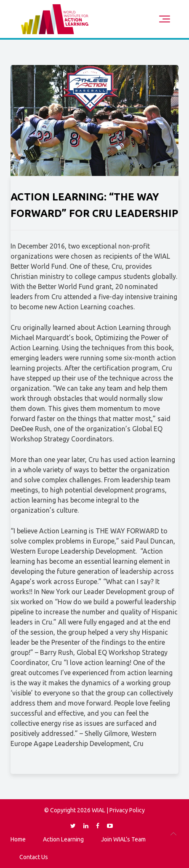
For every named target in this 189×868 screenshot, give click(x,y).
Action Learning (63, 839)
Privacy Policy (127, 810)
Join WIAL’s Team (123, 839)
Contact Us (34, 857)
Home (18, 839)
